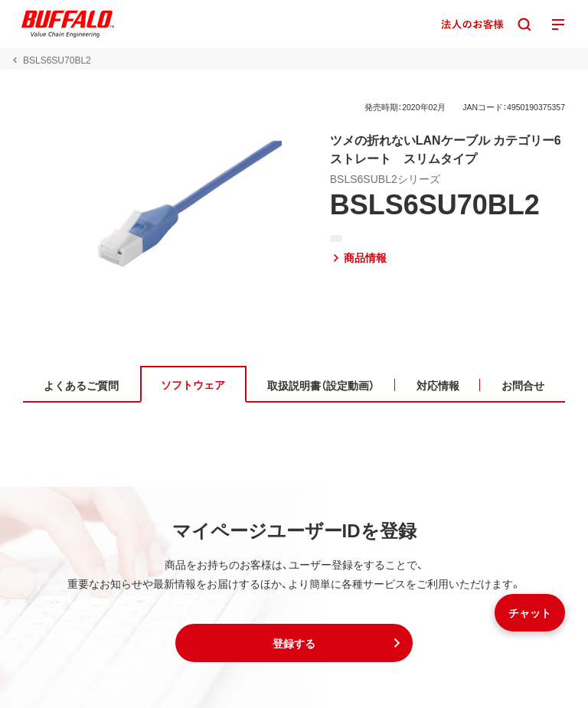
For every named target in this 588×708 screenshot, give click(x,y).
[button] (294, 643)
